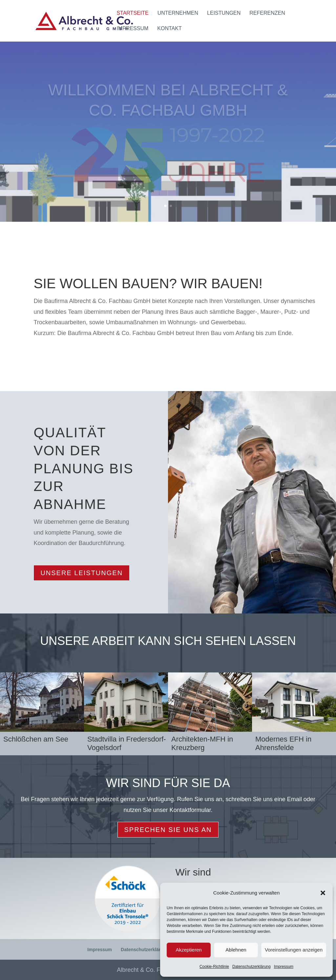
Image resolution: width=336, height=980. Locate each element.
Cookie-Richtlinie (214, 967)
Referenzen (267, 13)
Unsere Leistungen (82, 573)
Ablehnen (236, 950)
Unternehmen (178, 13)
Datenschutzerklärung (252, 967)
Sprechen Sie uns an (168, 830)
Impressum (284, 967)
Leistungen (224, 13)
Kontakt (169, 29)
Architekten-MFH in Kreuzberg (202, 743)
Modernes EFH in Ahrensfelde (283, 743)
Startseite (132, 13)
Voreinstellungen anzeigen (294, 950)
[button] (323, 893)
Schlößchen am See (36, 739)
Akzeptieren (189, 950)
